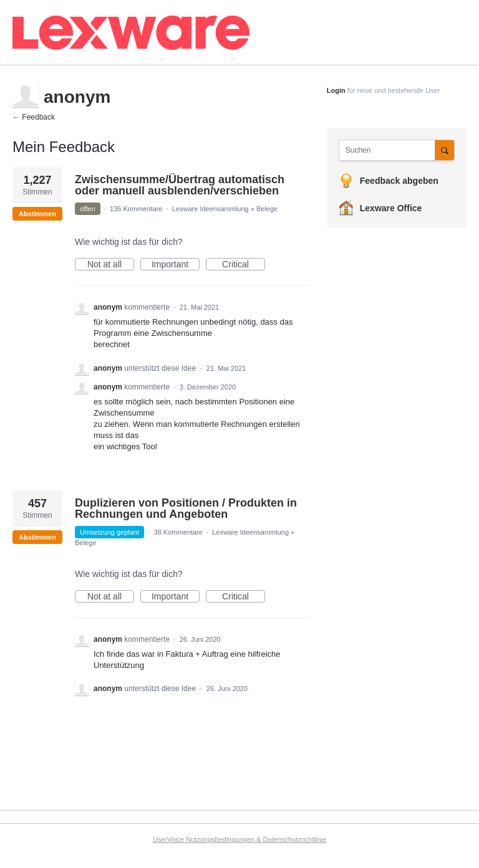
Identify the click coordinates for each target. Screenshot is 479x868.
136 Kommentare (136, 209)
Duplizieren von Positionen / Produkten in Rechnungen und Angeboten (186, 508)
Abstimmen (37, 214)
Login (336, 90)
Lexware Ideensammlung (210, 209)
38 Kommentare (178, 532)
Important (176, 265)
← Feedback (34, 117)
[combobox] (390, 150)
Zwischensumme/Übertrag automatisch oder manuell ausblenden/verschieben (180, 185)
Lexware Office (391, 208)
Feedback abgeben (399, 181)
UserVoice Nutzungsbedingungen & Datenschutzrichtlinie (239, 839)
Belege (267, 209)
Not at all (111, 265)
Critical (244, 265)
